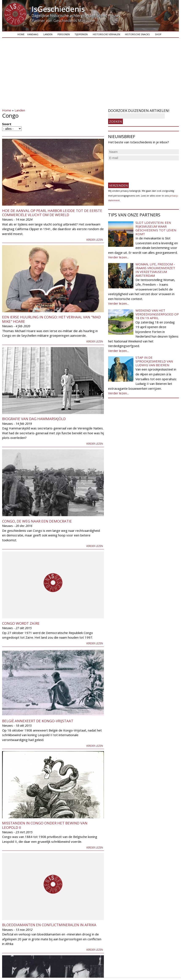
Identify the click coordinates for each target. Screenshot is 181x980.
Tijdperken (81, 34)
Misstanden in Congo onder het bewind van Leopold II (45, 825)
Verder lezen (95, 240)
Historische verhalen (106, 34)
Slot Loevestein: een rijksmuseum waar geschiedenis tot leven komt (156, 228)
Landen (48, 34)
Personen (64, 34)
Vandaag (33, 34)
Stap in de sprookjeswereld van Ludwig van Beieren (154, 361)
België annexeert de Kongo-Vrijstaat (38, 721)
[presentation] (140, 170)
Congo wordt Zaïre (21, 623)
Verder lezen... (118, 257)
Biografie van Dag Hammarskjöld (34, 419)
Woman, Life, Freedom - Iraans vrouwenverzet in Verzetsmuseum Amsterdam (155, 270)
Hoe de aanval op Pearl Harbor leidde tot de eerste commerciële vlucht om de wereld (52, 213)
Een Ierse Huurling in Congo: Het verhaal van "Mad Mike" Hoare (51, 319)
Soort (7, 124)
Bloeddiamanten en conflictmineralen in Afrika (49, 925)
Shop (158, 34)
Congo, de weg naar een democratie (37, 521)
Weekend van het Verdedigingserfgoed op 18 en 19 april (157, 314)
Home (21, 34)
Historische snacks (137, 34)
